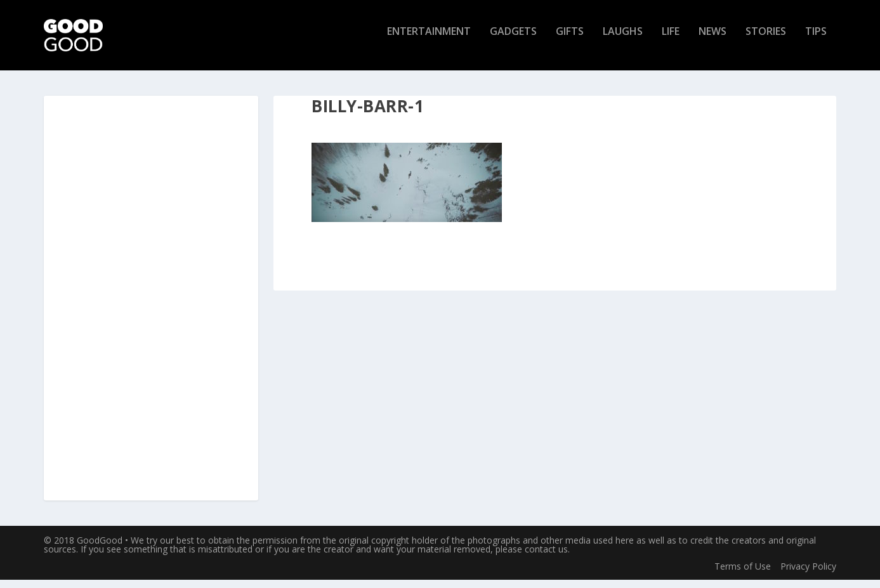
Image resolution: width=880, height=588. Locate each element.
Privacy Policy (808, 574)
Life (671, 40)
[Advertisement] (151, 307)
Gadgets (513, 40)
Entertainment (429, 40)
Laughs (623, 40)
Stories (766, 40)
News (713, 40)
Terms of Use (743, 574)
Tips (816, 40)
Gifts (570, 40)
